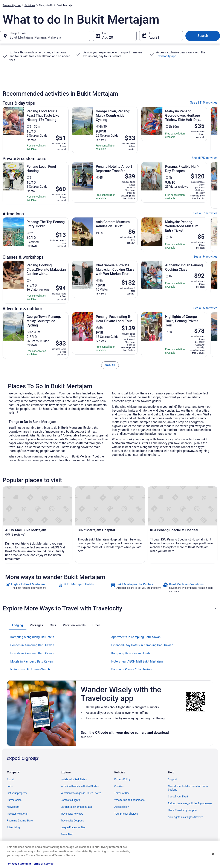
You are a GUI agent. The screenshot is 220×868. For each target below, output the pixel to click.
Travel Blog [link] (67, 834)
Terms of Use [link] (122, 793)
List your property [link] (17, 793)
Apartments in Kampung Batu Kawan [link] (136, 637)
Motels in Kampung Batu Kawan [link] (32, 661)
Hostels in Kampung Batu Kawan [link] (32, 653)
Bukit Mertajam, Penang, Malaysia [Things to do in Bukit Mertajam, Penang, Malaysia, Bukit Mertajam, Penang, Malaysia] (35, 37)
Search (203, 36)
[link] (110, 365)
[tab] (18, 625)
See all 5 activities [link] (205, 308)
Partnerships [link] (14, 800)
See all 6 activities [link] (205, 257)
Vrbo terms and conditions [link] (129, 800)
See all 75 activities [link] (205, 158)
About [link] (10, 779)
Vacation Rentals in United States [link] (80, 786)
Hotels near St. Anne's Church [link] (30, 670)
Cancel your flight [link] (178, 797)
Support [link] (173, 779)
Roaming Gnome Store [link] (20, 821)
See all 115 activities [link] (204, 103)
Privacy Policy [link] (122, 779)
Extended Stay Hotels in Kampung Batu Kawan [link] (142, 645)
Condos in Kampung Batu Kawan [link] (32, 645)
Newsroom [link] (13, 807)
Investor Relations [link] (17, 814)
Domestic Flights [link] (70, 800)
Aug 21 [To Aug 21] (154, 37)
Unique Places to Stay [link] (73, 827)
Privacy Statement (19, 864)
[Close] (213, 854)
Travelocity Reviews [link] (72, 814)
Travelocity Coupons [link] (72, 821)
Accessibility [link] (121, 807)
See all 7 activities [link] (205, 213)
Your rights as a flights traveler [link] (185, 817)
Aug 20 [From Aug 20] (108, 37)
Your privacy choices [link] (126, 814)
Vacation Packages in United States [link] (81, 793)
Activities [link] (30, 5)
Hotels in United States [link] (74, 779)
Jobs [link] (10, 786)
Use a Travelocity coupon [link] (182, 810)
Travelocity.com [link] (12, 5)
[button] (110, 608)
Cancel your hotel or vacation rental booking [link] (188, 788)
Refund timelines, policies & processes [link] (190, 803)
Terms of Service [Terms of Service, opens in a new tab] (43, 864)
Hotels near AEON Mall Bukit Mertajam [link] (137, 661)
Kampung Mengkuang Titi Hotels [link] (32, 637)
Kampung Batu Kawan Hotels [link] (131, 653)
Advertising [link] (13, 827)
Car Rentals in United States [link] (76, 807)
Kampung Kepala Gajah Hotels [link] (132, 670)
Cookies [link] (119, 786)
